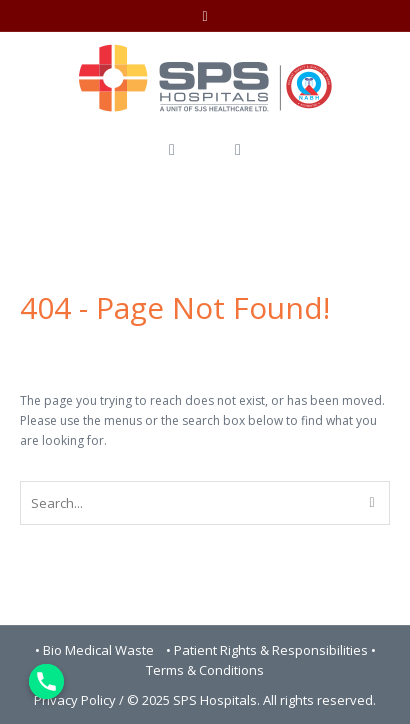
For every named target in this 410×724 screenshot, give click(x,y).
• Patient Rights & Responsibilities (268, 650)
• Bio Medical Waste (96, 650)
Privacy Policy (75, 700)
